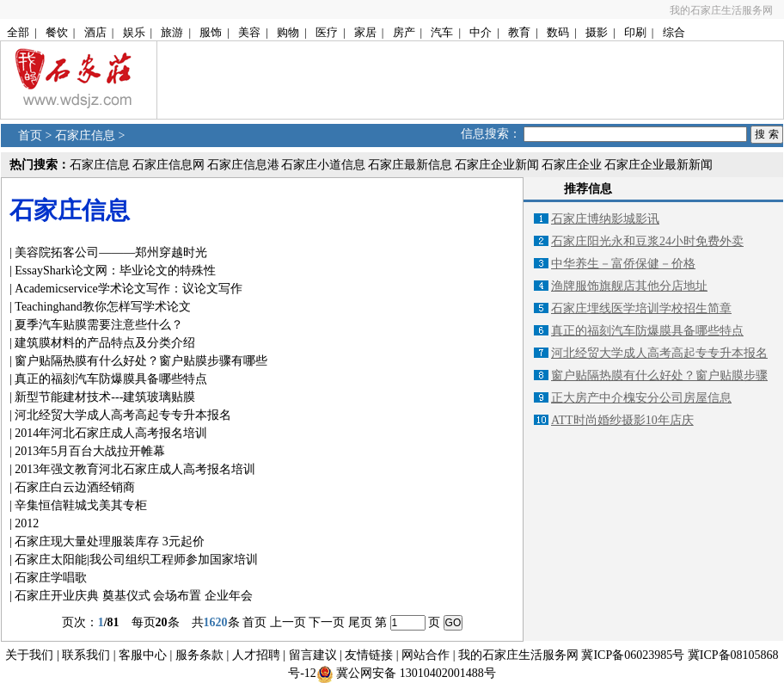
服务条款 (199, 655)
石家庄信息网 (168, 165)
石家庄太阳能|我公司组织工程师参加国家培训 (136, 560)
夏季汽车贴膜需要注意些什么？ (99, 325)
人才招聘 (256, 655)
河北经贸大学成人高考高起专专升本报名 (123, 415)
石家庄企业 (572, 165)
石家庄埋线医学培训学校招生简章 (641, 308)
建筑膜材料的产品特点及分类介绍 (105, 343)
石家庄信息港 (243, 165)
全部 (18, 32)
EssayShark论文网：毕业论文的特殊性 (115, 271)
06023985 (648, 655)
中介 (481, 32)
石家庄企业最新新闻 (658, 165)
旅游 (172, 32)
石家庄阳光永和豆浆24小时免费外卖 (647, 241)
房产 (404, 32)
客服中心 (143, 655)
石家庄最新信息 (410, 165)
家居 (365, 32)
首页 (30, 135)
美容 (249, 32)
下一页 (327, 622)
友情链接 (369, 655)
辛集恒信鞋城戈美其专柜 (81, 505)
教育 (519, 32)
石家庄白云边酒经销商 (75, 487)
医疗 (327, 32)
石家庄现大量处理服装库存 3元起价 (110, 541)
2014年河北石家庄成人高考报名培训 (111, 433)
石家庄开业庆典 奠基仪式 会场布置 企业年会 (134, 596)
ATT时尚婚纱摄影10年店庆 (622, 420)
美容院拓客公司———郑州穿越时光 (111, 252)
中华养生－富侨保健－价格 (623, 264)
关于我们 (29, 655)
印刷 (635, 32)
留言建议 (313, 655)
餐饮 (57, 32)
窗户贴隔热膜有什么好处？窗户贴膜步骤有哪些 (141, 361)
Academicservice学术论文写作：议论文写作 (128, 289)
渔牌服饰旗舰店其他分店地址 (629, 286)
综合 (674, 32)
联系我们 (86, 655)
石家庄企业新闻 (497, 165)
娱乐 (134, 32)
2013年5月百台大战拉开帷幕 (90, 451)
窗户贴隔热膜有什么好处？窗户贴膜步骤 (659, 375)
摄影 (597, 32)
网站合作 (426, 655)
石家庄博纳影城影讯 (605, 219)
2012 (27, 523)
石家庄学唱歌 (51, 578)
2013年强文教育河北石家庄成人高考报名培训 (135, 469)
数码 (558, 32)
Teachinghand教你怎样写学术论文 (102, 307)
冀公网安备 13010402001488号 (416, 673)
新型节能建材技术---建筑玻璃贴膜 (105, 397)
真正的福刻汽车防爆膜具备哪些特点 (111, 379)
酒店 (95, 32)
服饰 (211, 32)
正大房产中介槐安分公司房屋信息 (641, 398)
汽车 (442, 32)
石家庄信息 (85, 135)
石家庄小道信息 (323, 165)
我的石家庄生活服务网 (721, 10)
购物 (288, 32)
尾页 (360, 622)
